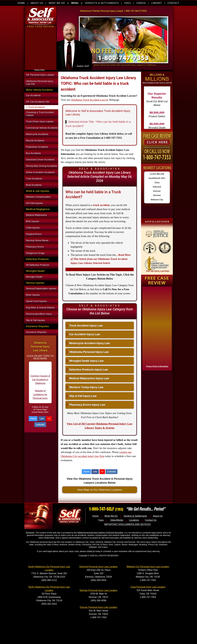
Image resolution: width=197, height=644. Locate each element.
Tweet (33, 418)
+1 (49, 418)
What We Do (111, 516)
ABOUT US (37, 3)
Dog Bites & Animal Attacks (40, 308)
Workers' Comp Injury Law (85, 387)
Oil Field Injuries (34, 203)
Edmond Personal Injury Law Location (98, 567)
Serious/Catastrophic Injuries (41, 289)
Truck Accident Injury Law (85, 326)
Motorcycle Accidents (37, 134)
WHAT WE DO (57, 3)
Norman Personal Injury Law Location (99, 590)
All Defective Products (38, 265)
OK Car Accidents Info (38, 102)
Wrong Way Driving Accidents (42, 166)
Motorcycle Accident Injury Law (88, 343)
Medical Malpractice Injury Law (88, 378)
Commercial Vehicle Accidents (42, 128)
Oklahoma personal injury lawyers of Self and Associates (100, 532)
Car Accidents (33, 95)
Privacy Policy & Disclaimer (157, 366)
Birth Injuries (33, 221)
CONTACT (173, 3)
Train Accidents (34, 179)
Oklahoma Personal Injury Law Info (40, 83)
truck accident (101, 205)
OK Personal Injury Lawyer (40, 75)
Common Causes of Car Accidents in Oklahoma (40, 382)
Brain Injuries (33, 295)
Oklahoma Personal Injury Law (88, 352)
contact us (91, 551)
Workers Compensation (38, 197)
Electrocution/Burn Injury (39, 314)
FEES (127, 3)
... (101, 259)
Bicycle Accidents (35, 141)
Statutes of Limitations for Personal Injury (40, 397)
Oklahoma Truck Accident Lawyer (90, 100)
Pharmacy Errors (35, 247)
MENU (75, 3)
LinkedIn (40, 425)
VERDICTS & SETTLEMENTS (102, 3)
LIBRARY (157, 3)
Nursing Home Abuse (37, 240)
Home (95, 516)
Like (42, 418)
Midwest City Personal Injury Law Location (148, 567)
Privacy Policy (39, 70)
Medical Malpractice (36, 215)
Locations (134, 520)
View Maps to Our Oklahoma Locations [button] (100, 490)
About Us (158, 516)
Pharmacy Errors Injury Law (86, 405)
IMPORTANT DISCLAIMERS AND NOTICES (127, 524)
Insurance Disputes (36, 332)
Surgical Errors (34, 234)
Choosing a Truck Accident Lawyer (40, 114)
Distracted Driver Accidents (40, 160)
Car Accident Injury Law (83, 334)
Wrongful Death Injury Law (85, 361)
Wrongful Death (34, 277)
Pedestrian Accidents (37, 147)
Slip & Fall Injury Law (82, 396)
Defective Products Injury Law (87, 370)
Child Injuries (33, 228)
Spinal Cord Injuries (36, 301)
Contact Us (151, 520)
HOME (21, 3)
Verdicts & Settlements (135, 516)
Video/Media (117, 520)
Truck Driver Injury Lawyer (40, 122)
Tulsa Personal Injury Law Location (148, 587)
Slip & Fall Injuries (35, 320)
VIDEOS (141, 3)
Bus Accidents (33, 153)
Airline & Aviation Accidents (40, 172)
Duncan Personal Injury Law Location (98, 607)
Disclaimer (30, 532)
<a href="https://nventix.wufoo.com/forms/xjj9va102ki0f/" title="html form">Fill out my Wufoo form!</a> (41, 67)
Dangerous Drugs (35, 253)
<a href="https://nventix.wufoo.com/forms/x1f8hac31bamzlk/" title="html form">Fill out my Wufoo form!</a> (156, 328)
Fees (101, 520)
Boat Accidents (34, 185)
